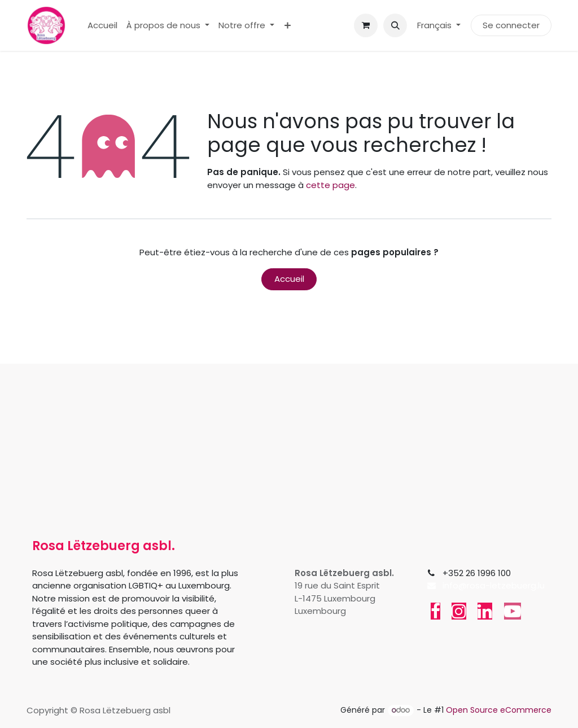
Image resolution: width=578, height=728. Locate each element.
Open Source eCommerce (499, 710)
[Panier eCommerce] (366, 25)
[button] (395, 25)
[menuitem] (102, 26)
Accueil (289, 279)
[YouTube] (513, 611)
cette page (330, 185)
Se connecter (511, 25)
